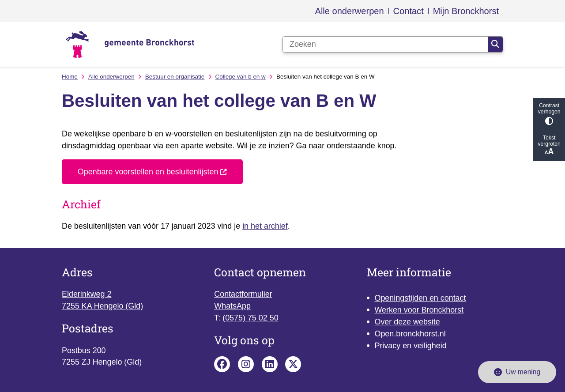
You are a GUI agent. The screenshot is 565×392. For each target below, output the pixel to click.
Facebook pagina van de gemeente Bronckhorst (222, 364)
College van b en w (240, 77)
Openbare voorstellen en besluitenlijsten (153, 172)
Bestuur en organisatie (175, 77)
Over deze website (407, 322)
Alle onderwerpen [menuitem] (350, 11)
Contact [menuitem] (409, 11)
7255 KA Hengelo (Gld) (102, 306)
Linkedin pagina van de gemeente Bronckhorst (270, 364)
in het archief (265, 226)
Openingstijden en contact (420, 298)
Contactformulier (243, 294)
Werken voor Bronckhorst (419, 310)
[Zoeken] (386, 45)
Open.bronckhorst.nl (410, 334)
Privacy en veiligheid (410, 346)
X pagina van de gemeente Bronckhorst (293, 364)
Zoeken (495, 44)
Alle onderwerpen (111, 77)
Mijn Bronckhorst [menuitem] (466, 11)
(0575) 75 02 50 (250, 318)
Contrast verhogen (549, 114)
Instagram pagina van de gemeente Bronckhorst (246, 364)
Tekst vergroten (549, 145)
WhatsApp (232, 306)
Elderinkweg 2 (87, 294)
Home (70, 77)
